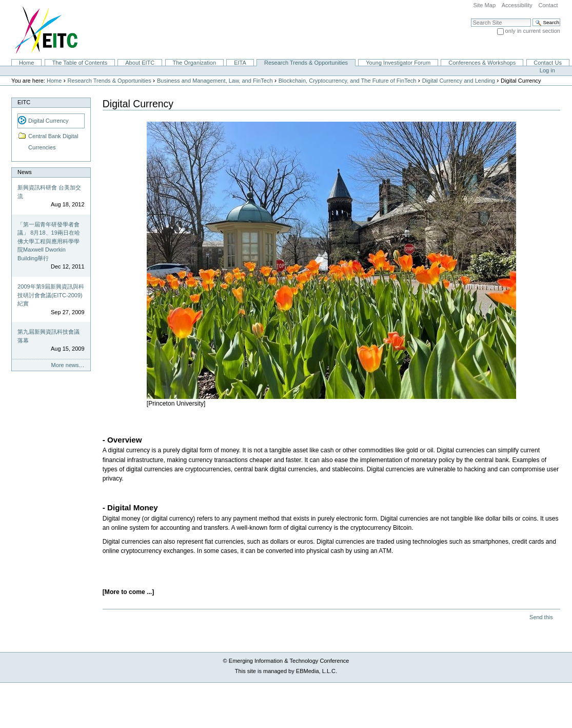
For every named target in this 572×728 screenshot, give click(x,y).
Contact (548, 5)
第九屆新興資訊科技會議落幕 (48, 336)
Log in (547, 70)
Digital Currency (48, 121)
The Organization (194, 63)
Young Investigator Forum (398, 63)
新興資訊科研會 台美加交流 (49, 192)
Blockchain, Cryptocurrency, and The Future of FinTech (348, 81)
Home (26, 63)
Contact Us (548, 63)
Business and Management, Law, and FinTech (215, 81)
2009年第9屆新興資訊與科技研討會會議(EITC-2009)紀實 (51, 295)
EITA (240, 63)
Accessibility (517, 5)
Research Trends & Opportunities (306, 63)
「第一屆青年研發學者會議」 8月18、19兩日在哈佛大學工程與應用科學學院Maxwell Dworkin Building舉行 (49, 241)
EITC (24, 102)
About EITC (140, 63)
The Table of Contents (80, 63)
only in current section (533, 31)
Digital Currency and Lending (459, 81)
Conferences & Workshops (482, 63)
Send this (541, 617)
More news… (68, 365)
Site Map (484, 5)
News (25, 172)
